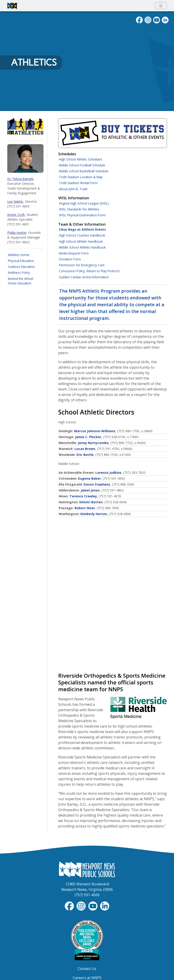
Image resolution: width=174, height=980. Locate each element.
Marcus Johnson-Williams (95, 431)
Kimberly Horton (94, 514)
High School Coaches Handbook (82, 235)
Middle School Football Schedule (82, 165)
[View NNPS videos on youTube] (157, 20)
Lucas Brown (85, 449)
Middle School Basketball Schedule (84, 171)
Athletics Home (19, 255)
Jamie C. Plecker (88, 437)
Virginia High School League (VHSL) (84, 203)
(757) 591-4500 (87, 895)
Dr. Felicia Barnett (20, 179)
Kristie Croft (16, 215)
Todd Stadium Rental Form (78, 183)
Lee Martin (15, 201)
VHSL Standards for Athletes (79, 209)
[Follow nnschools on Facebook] (139, 20)
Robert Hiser (85, 508)
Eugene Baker (89, 478)
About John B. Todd (73, 189)
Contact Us (87, 969)
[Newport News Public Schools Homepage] (87, 869)
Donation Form (70, 259)
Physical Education (21, 261)
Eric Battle (85, 455)
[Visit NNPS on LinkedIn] (165, 20)
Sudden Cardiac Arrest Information (84, 277)
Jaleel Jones (90, 490)
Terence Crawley (83, 496)
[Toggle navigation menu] (161, 6)
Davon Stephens (97, 484)
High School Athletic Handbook (81, 241)
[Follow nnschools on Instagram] (148, 20)
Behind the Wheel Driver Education (21, 281)
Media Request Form (74, 253)
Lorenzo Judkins (108, 473)
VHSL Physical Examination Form (82, 215)
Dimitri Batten (91, 502)
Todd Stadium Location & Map (81, 177)
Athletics (34, 62)
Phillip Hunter (17, 233)
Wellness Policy (19, 273)
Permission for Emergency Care (82, 265)
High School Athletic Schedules (81, 159)
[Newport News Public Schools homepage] (12, 6)
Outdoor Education (21, 267)
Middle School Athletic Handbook (82, 247)
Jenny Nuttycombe (93, 443)
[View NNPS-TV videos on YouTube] (93, 906)
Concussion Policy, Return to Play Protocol (89, 271)
